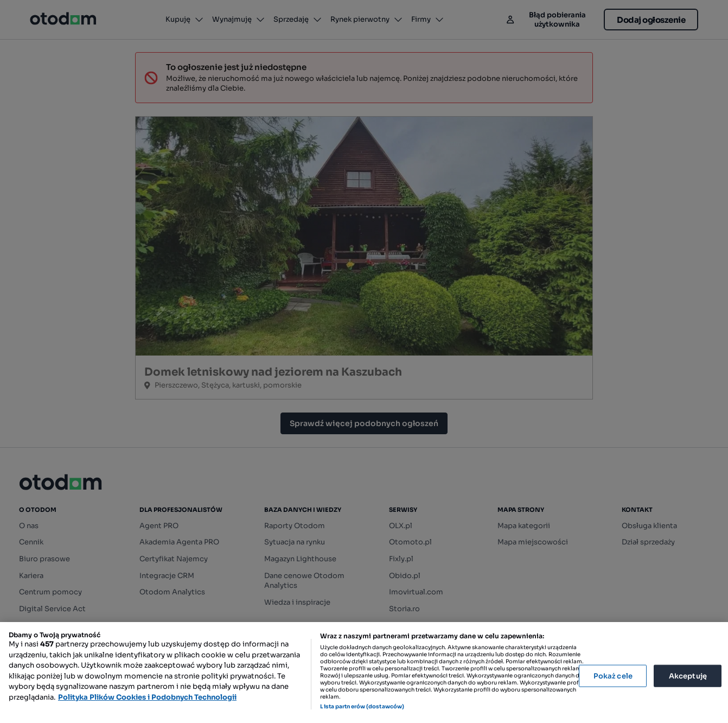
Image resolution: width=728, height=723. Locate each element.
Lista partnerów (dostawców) (362, 706)
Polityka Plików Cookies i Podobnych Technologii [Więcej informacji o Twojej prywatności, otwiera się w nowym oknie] (147, 697)
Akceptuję (688, 676)
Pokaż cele (613, 676)
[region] (364, 673)
